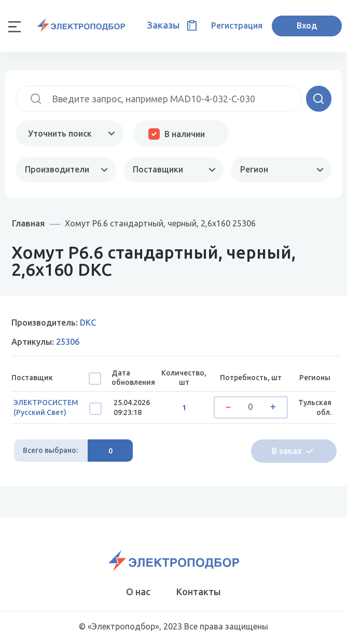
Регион (254, 169)
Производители (57, 169)
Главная (28, 223)
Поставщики (158, 169)
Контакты (199, 592)
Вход (307, 25)
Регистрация (237, 25)
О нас (138, 592)
